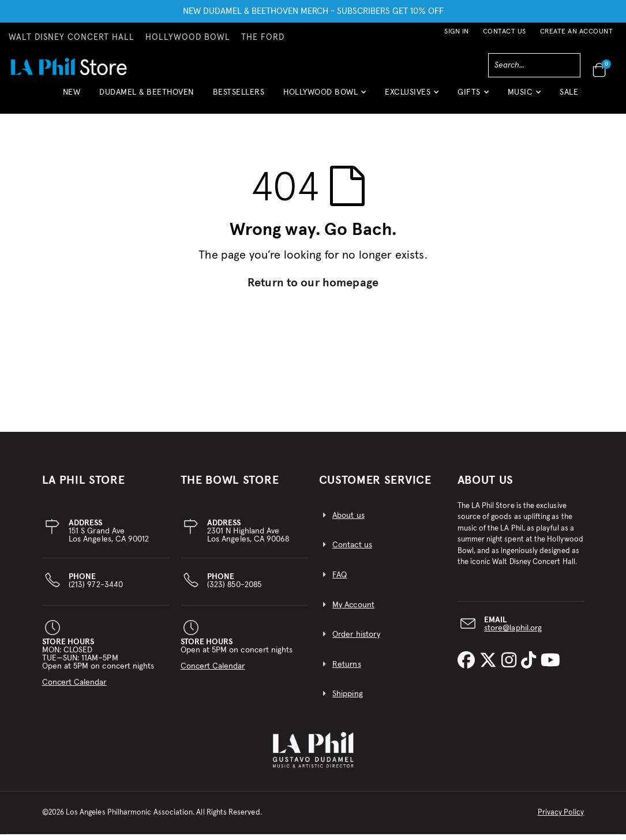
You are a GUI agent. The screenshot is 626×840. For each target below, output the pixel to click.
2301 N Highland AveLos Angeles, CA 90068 (248, 537)
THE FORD (263, 38)
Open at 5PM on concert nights (237, 660)
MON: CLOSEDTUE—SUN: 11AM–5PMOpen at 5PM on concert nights (98, 668)
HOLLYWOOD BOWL (188, 38)
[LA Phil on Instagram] (511, 667)
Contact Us (505, 32)
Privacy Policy (561, 818)
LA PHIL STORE (84, 486)
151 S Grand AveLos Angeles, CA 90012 (109, 537)
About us (348, 521)
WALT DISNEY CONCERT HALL (72, 38)
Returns (346, 670)
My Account (353, 611)
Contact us (352, 551)
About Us (486, 486)
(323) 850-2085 (234, 587)
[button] (325, 97)
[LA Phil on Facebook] (468, 667)
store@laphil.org (513, 634)
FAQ (340, 581)
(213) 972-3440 (96, 587)
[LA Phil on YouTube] (550, 667)
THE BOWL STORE (230, 486)
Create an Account (577, 32)
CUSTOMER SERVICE (375, 486)
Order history (356, 640)
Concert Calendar (74, 688)
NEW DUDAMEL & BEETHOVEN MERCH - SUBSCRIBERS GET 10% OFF (313, 11)
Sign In (457, 32)
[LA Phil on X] (490, 667)
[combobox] (534, 65)
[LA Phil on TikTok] (531, 667)
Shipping (348, 700)
